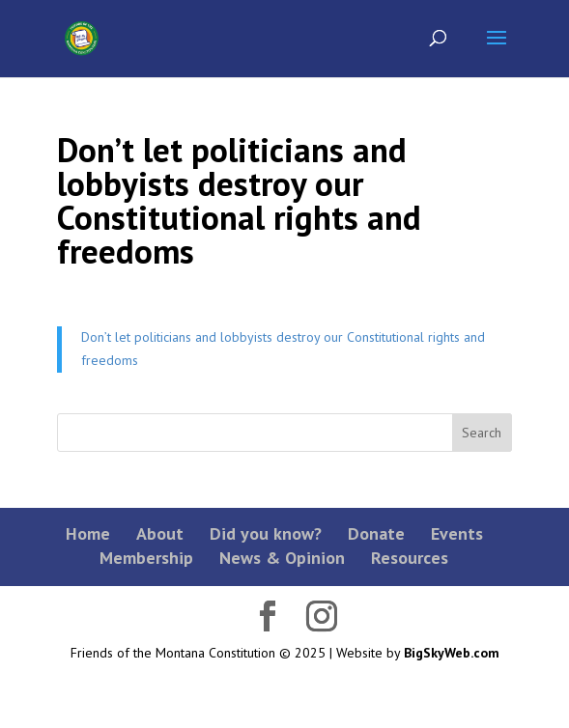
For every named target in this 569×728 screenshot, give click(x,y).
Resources (410, 558)
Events (457, 533)
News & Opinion (282, 558)
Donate (376, 533)
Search (482, 433)
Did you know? (266, 533)
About (160, 533)
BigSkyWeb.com (452, 653)
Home (88, 533)
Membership (146, 558)
